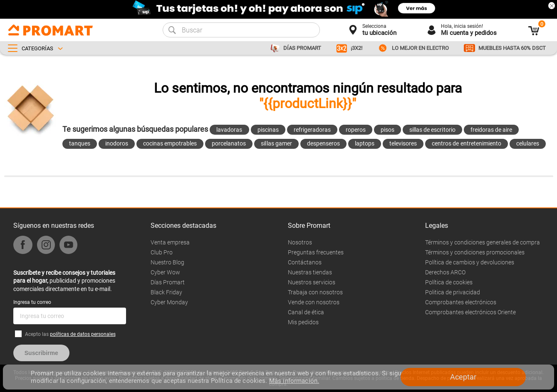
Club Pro (162, 252)
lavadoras (229, 130)
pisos (387, 130)
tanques (80, 143)
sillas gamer (276, 143)
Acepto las (70, 334)
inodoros (117, 143)
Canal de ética (306, 312)
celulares (528, 143)
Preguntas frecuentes (316, 252)
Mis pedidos (303, 322)
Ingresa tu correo (32, 302)
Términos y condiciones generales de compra (483, 242)
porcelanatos (229, 143)
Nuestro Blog (167, 262)
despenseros (323, 143)
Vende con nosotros (314, 302)
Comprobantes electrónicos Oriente (470, 312)
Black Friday (166, 292)
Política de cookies (449, 282)
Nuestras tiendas (310, 272)
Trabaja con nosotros (315, 292)
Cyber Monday (169, 302)
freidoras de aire (491, 130)
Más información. (294, 381)
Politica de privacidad (453, 292)
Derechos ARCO (445, 272)
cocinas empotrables (170, 143)
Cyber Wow (165, 272)
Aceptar (463, 377)
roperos (356, 130)
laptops (365, 143)
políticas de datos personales (83, 334)
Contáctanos (305, 262)
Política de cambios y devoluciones (470, 262)
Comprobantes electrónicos (461, 302)
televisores (403, 143)
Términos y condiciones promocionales (475, 252)
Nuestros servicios (312, 282)
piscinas (268, 130)
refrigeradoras (312, 130)
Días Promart (168, 282)
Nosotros (300, 242)
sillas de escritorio (432, 130)
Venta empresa (170, 242)
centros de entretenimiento (467, 143)
